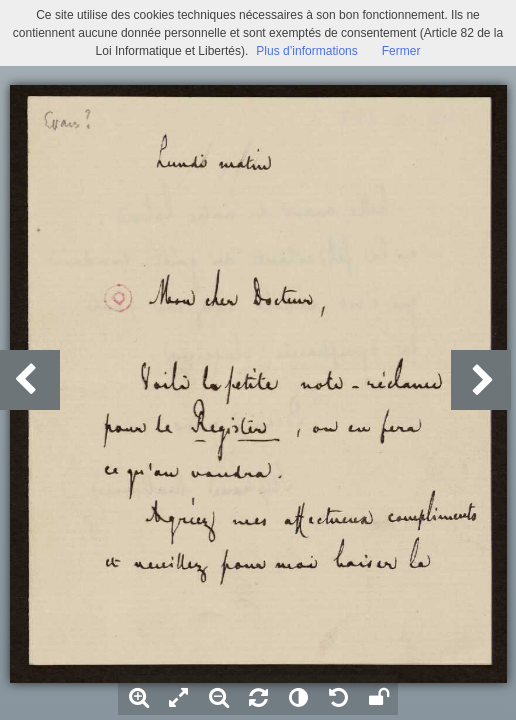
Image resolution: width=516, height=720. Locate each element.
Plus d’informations (306, 51)
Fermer (401, 51)
